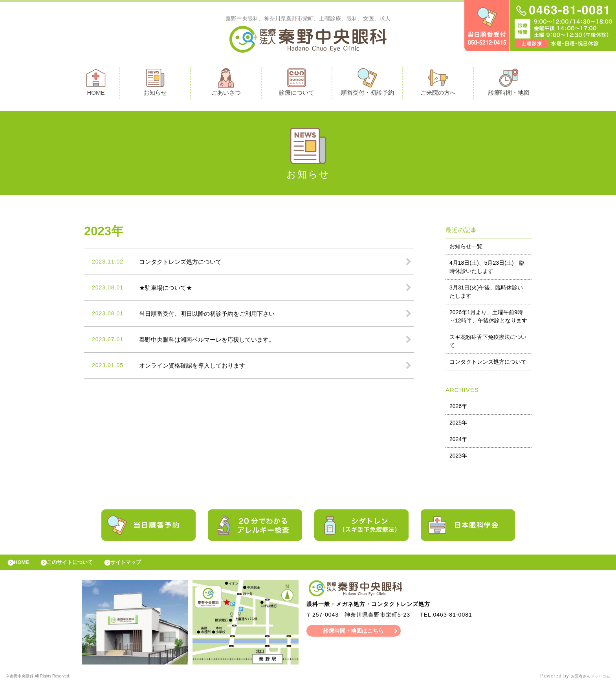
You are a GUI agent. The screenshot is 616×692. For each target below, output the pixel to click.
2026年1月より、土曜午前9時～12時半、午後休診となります (488, 318)
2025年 (458, 425)
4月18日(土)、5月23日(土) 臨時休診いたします (487, 269)
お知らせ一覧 (466, 248)
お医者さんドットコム (585, 682)
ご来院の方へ (438, 84)
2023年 (458, 458)
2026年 (458, 408)
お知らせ (155, 84)
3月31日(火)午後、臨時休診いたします (486, 294)
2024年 (458, 441)
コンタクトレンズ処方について (488, 364)
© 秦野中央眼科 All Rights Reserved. (50, 682)
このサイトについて (80, 566)
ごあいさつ (226, 84)
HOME (96, 84)
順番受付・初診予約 (368, 84)
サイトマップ (144, 566)
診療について (297, 84)
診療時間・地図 (509, 84)
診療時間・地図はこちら (354, 637)
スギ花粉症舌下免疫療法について (488, 343)
